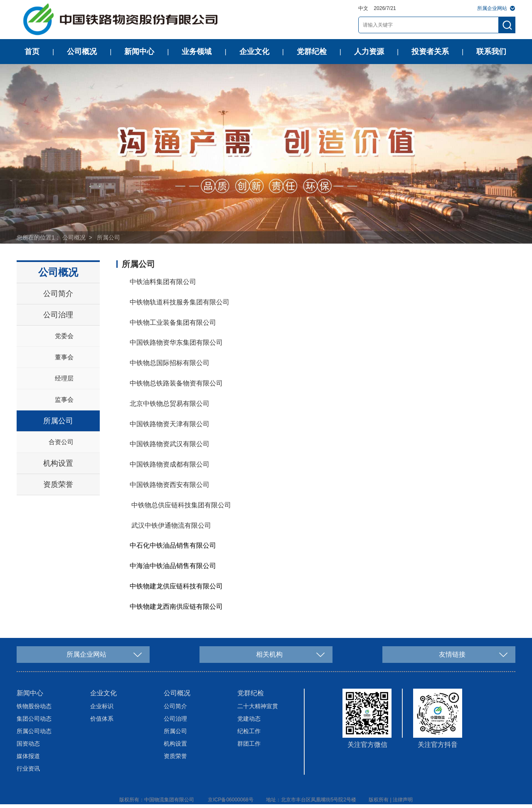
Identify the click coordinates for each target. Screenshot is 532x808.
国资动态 (28, 744)
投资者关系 (430, 52)
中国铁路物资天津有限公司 (170, 424)
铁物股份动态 (34, 706)
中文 (363, 8)
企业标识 (102, 706)
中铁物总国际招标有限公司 (170, 363)
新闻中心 (139, 52)
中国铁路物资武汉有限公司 (170, 444)
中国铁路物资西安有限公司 (170, 485)
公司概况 (82, 52)
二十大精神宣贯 (258, 706)
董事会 (64, 357)
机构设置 (58, 463)
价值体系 (102, 719)
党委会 (64, 336)
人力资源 (369, 52)
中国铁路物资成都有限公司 (170, 464)
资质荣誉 (58, 484)
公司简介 (58, 294)
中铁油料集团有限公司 (163, 282)
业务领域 (197, 52)
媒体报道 (28, 756)
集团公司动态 (34, 719)
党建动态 (249, 719)
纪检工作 (249, 731)
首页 (32, 52)
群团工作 (249, 744)
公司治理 (58, 315)
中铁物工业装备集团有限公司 (173, 322)
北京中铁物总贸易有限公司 (170, 404)
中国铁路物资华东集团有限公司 (176, 342)
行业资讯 (28, 768)
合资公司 (61, 442)
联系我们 (491, 52)
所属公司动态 (34, 731)
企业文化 (254, 52)
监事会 (64, 399)
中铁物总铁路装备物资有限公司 (176, 383)
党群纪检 (312, 52)
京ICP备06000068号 (230, 800)
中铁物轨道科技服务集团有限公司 (180, 302)
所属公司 (108, 237)
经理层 (64, 378)
